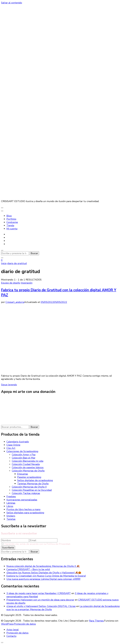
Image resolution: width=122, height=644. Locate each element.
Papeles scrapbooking (29, 477)
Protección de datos (25, 624)
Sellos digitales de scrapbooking (35, 480)
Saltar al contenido (12, 3)
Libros (10, 506)
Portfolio (11, 219)
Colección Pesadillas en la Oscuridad (32, 490)
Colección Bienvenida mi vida (28, 461)
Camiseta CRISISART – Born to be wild (28, 569)
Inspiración (27, 283)
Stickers (11, 516)
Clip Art (11, 448)
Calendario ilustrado (18, 442)
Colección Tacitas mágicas (26, 493)
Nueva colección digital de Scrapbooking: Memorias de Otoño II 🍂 (43, 566)
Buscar (34, 427)
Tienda (10, 225)
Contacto (11, 636)
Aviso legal (13, 630)
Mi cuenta (12, 229)
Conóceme (12, 222)
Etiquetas (23, 474)
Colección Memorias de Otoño (28, 471)
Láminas (11, 503)
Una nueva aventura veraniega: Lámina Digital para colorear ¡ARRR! (43, 579)
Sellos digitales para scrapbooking (25, 513)
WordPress (7, 624)
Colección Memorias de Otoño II (29, 487)
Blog (9, 216)
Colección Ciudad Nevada (26, 464)
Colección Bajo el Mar (24, 458)
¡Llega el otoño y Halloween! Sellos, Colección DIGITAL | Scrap (41, 606)
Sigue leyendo (9, 385)
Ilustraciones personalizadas (22, 500)
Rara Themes (96, 621)
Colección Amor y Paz (24, 455)
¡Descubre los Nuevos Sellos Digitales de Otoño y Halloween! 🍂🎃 (44, 573)
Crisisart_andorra (15, 302)
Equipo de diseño (11, 283)
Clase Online (13, 445)
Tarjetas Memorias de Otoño (33, 484)
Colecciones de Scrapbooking (22, 451)
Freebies (11, 497)
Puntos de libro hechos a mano (23, 509)
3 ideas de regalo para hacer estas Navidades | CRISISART (39, 593)
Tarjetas (11, 519)
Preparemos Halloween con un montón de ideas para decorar (40, 600)
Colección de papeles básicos (28, 467)
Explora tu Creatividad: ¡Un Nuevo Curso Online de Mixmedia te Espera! (46, 576)
